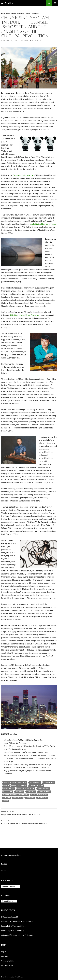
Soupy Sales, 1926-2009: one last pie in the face (29, 813)
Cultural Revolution (26, 789)
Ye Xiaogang (43, 798)
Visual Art (35, 13)
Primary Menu (55, 3)
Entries (6, 956)
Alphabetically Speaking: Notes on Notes (17, 921)
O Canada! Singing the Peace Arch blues (17, 935)
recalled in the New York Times (42, 224)
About (4, 871)
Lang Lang (31, 792)
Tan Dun (7, 798)
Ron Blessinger (44, 792)
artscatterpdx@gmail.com (11, 855)
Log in (4, 952)
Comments (7, 961)
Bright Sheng (35, 783)
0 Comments (37, 41)
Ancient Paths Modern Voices (15, 783)
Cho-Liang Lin (9, 789)
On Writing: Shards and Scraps (13, 930)
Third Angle (18, 798)
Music (27, 13)
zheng (6, 801)
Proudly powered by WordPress (12, 977)
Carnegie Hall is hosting (23, 175)
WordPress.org (7, 965)
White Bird (30, 798)
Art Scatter (7, 3)
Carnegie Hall (49, 783)
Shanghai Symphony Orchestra (16, 795)
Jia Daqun (20, 792)
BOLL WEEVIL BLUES (10, 917)
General (20, 13)
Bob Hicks (6, 13)
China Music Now (36, 786)
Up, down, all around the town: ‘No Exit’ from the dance (29, 822)
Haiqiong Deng (44, 789)
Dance (13, 13)
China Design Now (19, 786)
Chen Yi (6, 786)
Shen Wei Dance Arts (39, 795)
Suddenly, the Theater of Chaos (14, 926)
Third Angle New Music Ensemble (24, 315)
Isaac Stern (8, 792)
